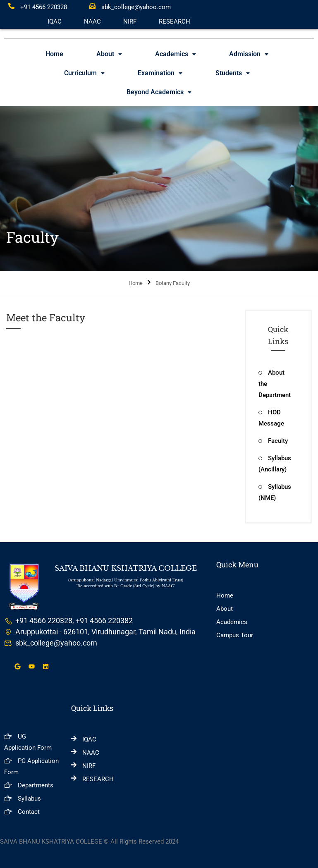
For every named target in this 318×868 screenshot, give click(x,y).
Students (233, 73)
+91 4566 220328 (38, 7)
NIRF (130, 22)
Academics (176, 54)
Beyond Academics (159, 92)
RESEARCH (175, 22)
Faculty (273, 441)
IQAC (55, 22)
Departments (29, 785)
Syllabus (23, 799)
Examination (160, 73)
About (109, 54)
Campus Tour (235, 635)
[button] (109, 54)
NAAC (92, 22)
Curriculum (84, 73)
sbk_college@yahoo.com (130, 7)
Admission (249, 54)
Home (54, 54)
